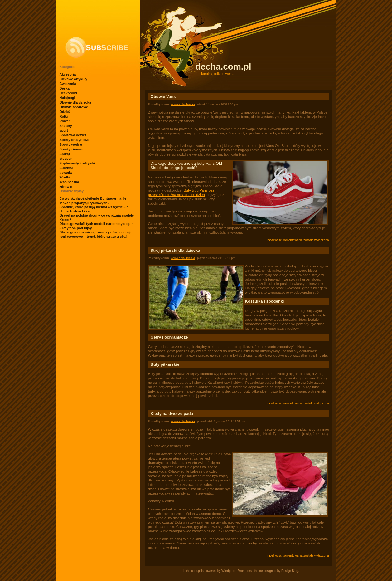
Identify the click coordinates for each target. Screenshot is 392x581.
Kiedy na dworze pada (172, 414)
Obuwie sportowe (74, 107)
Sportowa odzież (73, 135)
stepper (66, 159)
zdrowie (66, 187)
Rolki (64, 116)
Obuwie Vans (163, 97)
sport (64, 130)
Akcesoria (68, 74)
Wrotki (65, 177)
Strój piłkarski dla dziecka (175, 250)
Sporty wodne (71, 144)
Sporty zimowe (72, 149)
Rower (65, 121)
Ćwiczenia (68, 84)
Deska (65, 88)
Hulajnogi (67, 98)
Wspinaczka (69, 182)
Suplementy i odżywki (77, 163)
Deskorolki (68, 93)
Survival (66, 168)
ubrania (66, 173)
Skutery (66, 126)
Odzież (65, 112)
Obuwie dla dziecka (75, 102)
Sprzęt (65, 154)
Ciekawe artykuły (73, 79)
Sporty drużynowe (74, 140)
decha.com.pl (223, 67)
